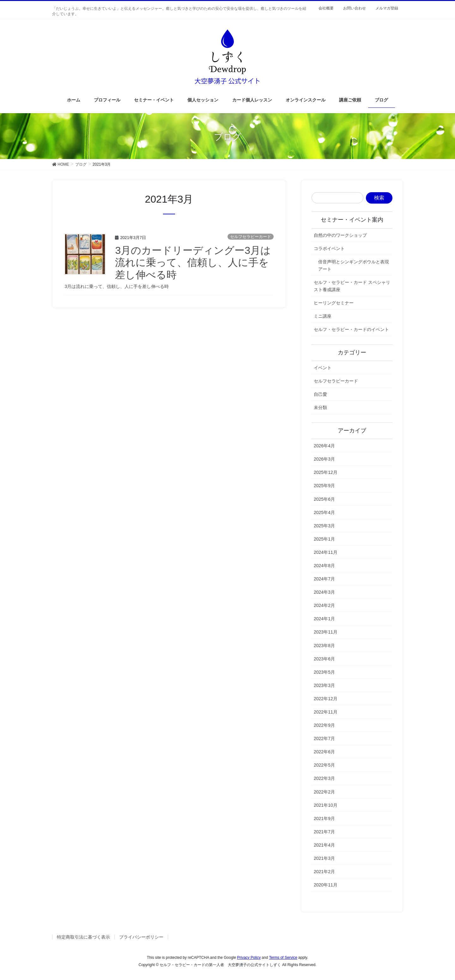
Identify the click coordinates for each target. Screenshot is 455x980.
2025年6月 (324, 499)
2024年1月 (324, 619)
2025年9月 (324, 486)
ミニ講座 (323, 316)
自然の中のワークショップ (340, 235)
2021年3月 (324, 858)
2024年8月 (324, 566)
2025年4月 (324, 512)
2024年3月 (324, 592)
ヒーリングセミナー (334, 303)
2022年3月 (324, 778)
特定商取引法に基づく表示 (83, 937)
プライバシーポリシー (141, 937)
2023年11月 (326, 632)
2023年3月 (324, 685)
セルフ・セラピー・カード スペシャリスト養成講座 (352, 286)
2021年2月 (324, 872)
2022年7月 (324, 738)
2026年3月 (324, 459)
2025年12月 (326, 472)
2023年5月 (324, 672)
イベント (323, 368)
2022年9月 (324, 725)
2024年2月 (324, 605)
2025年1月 (324, 539)
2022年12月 (326, 699)
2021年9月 (324, 818)
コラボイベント (329, 248)
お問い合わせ (355, 8)
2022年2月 (324, 792)
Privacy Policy (249, 958)
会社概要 (326, 8)
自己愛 (320, 394)
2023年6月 (324, 659)
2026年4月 (324, 446)
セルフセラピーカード (251, 237)
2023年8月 (324, 646)
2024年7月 (324, 579)
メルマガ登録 (387, 8)
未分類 (320, 407)
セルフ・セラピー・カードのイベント (351, 329)
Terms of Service (283, 958)
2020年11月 (326, 885)
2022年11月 (326, 712)
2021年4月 (324, 845)
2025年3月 (324, 526)
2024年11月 (326, 552)
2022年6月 (324, 752)
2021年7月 (324, 832)
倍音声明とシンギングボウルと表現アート (354, 265)
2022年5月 (324, 765)
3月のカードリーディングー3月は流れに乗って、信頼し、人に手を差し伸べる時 (193, 263)
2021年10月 (326, 805)
